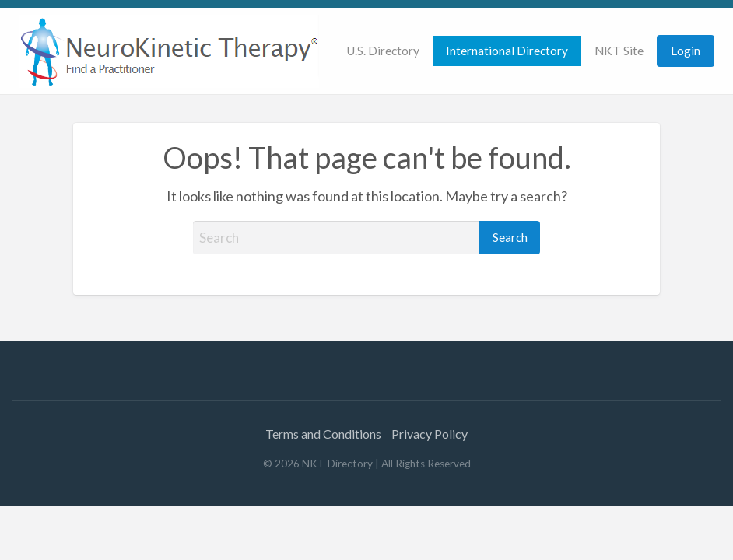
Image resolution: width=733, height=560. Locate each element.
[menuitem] (383, 51)
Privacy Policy (430, 434)
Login (686, 51)
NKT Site (619, 51)
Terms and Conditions (323, 434)
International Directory (507, 51)
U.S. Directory (383, 51)
